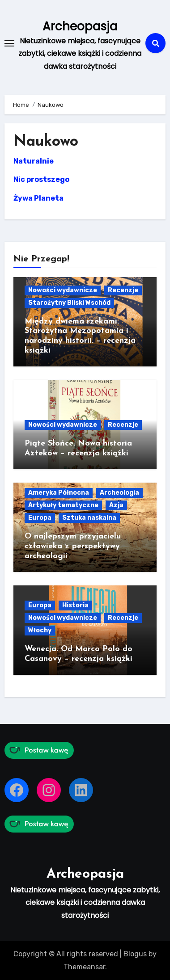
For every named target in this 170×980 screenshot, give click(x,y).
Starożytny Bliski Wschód (69, 303)
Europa (40, 518)
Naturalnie (34, 161)
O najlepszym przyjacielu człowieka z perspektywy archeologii (73, 546)
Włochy (40, 630)
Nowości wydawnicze (63, 290)
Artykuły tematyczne (63, 505)
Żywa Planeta (38, 198)
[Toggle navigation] (9, 43)
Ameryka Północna (59, 493)
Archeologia (119, 493)
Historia (75, 605)
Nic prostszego (41, 179)
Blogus (135, 954)
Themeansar (84, 967)
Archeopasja (80, 26)
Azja (116, 505)
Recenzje (123, 290)
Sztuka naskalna (89, 518)
